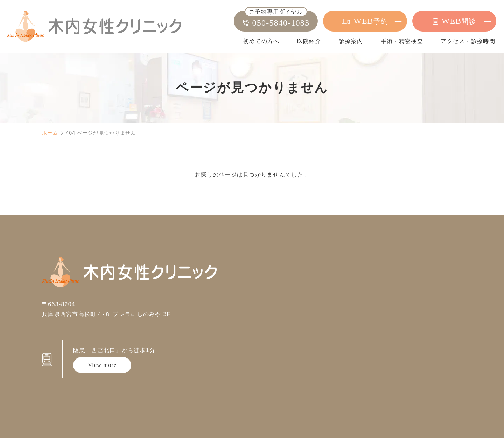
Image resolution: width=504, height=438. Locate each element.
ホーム (50, 133)
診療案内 (351, 41)
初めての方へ (261, 41)
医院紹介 (309, 41)
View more (102, 365)
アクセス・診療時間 (468, 41)
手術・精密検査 (402, 41)
